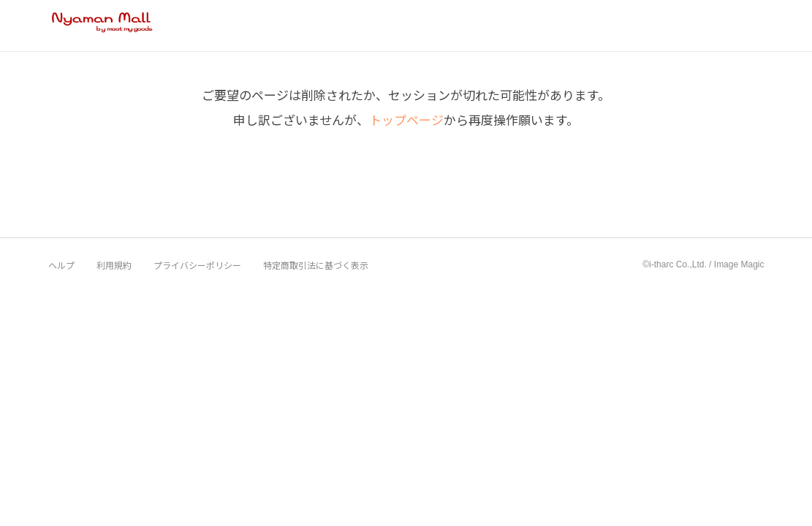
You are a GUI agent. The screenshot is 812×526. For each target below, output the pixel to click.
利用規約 (114, 265)
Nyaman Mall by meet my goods (102, 25)
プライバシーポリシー (197, 265)
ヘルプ (61, 265)
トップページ (406, 119)
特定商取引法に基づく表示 (316, 265)
